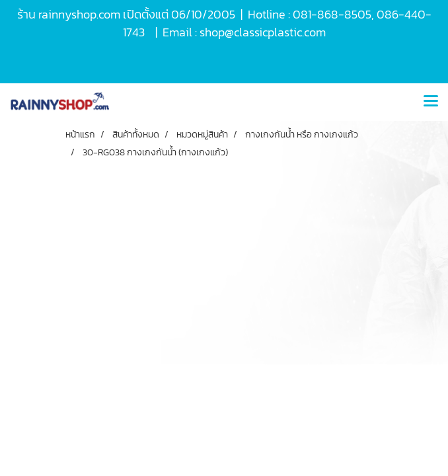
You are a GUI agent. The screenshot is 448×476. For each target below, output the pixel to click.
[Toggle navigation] (431, 102)
